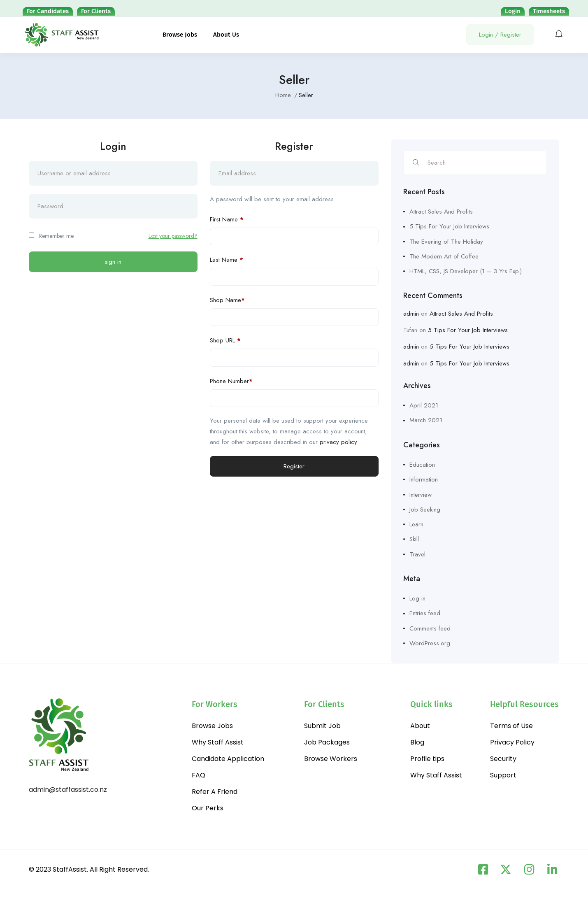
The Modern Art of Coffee (444, 256)
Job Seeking (425, 509)
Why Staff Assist (218, 742)
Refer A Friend (215, 792)
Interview (421, 495)
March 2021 (426, 420)
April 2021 (424, 405)
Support (503, 775)
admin (411, 314)
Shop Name (227, 300)
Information (424, 479)
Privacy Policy (512, 742)
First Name (227, 219)
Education (422, 465)
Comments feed (430, 628)
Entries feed (425, 613)
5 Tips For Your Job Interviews (449, 226)
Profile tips (427, 759)
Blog (417, 742)
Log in (417, 598)
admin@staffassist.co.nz (68, 790)
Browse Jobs (180, 35)
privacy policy (338, 442)
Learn (416, 524)
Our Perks (208, 808)
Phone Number (231, 381)
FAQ (199, 775)
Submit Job (322, 726)
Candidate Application (228, 759)
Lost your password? (173, 236)
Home (283, 95)
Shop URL (225, 340)
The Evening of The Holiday (446, 242)
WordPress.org (430, 643)
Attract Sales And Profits (441, 212)
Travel (417, 554)
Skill (414, 539)
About (420, 726)
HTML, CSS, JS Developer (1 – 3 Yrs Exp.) (466, 271)
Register (294, 466)
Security (503, 759)
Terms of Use (511, 726)
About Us (226, 35)
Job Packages (327, 742)
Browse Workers (331, 759)
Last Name (227, 260)
